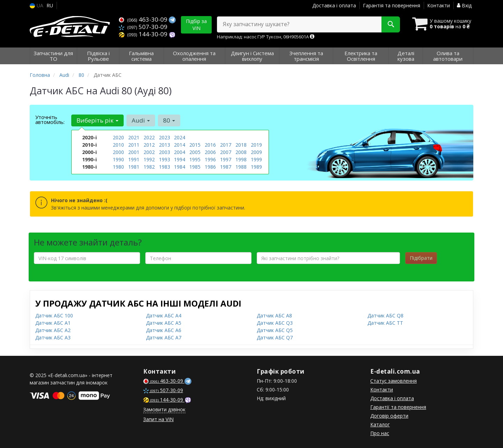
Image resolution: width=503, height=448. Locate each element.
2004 (180, 152)
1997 (226, 159)
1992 (149, 159)
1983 (165, 167)
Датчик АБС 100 (54, 315)
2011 (134, 145)
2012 (149, 145)
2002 (149, 152)
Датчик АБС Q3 (275, 323)
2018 (241, 145)
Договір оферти (389, 416)
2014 (180, 145)
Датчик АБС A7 (164, 337)
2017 (226, 145)
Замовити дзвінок (164, 409)
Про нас (380, 433)
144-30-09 (144, 34)
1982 (149, 167)
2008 (241, 152)
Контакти (439, 5)
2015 (195, 145)
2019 (256, 145)
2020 (118, 137)
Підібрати (421, 258)
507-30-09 (143, 27)
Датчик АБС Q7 (275, 337)
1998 (241, 159)
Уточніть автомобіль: (50, 119)
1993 (165, 159)
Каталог (380, 424)
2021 (134, 137)
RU (50, 5)
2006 (210, 152)
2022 (149, 137)
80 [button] (169, 120)
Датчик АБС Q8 (385, 315)
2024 (180, 137)
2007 (226, 152)
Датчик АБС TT (385, 323)
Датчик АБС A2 (53, 330)
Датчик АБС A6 (164, 330)
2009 (256, 152)
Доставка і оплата (334, 5)
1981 (134, 167)
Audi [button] (141, 120)
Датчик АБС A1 (53, 323)
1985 (195, 167)
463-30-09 (144, 19)
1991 (134, 159)
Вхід (464, 5)
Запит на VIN (158, 419)
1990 (118, 159)
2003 (165, 152)
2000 (118, 152)
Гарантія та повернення (392, 5)
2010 (118, 145)
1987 (226, 167)
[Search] (391, 24)
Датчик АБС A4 (164, 315)
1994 (180, 159)
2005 (195, 152)
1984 (180, 167)
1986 (210, 167)
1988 (241, 167)
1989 (256, 167)
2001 (134, 152)
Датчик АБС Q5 (275, 330)
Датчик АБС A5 (164, 323)
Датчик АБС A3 (53, 337)
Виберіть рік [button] (97, 120)
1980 (118, 167)
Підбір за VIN (196, 25)
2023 (165, 137)
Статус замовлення (393, 381)
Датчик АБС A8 (274, 315)
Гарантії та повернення (398, 407)
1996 (210, 159)
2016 (210, 145)
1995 (195, 159)
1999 (256, 159)
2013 (165, 145)
